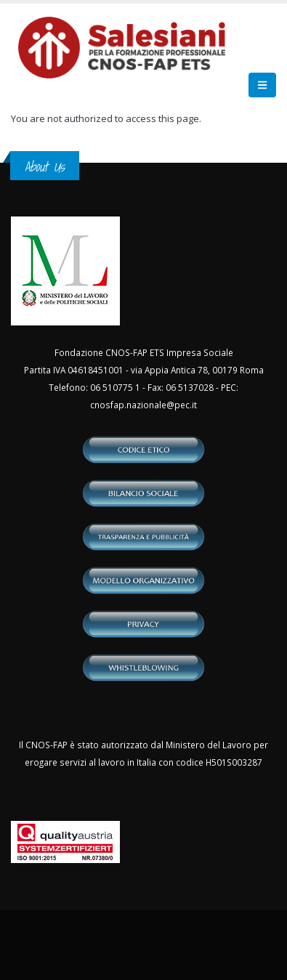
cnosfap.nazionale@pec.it (143, 405)
